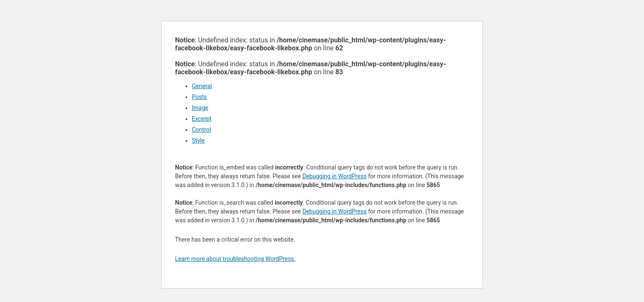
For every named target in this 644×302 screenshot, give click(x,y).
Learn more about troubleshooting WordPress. (235, 259)
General (202, 86)
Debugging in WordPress (334, 176)
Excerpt (202, 119)
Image (200, 108)
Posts (199, 97)
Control (201, 130)
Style (198, 141)
